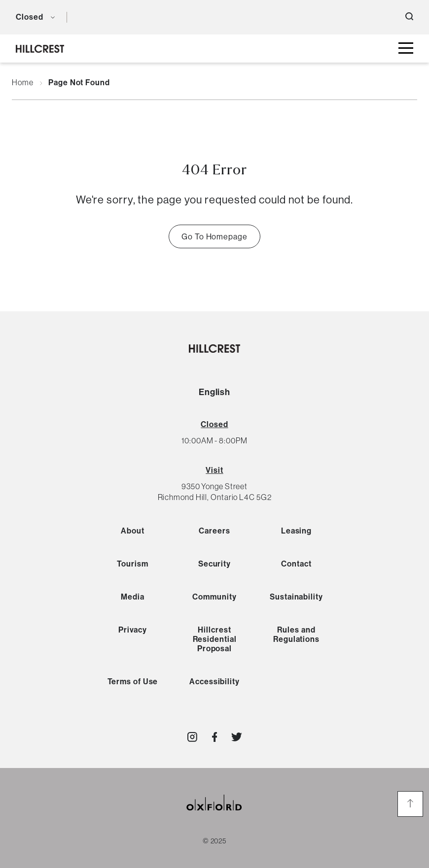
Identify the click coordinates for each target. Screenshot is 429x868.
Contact (296, 564)
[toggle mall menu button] (406, 49)
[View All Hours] (214, 424)
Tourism (132, 564)
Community (214, 597)
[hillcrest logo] (40, 49)
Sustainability (296, 597)
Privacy (133, 630)
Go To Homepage (214, 236)
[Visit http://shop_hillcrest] (192, 737)
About (133, 531)
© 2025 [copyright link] (214, 841)
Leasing (296, 531)
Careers (214, 531)
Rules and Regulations (296, 634)
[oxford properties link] (214, 815)
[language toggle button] (81, 17)
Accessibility (214, 682)
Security (214, 564)
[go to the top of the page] (410, 804)
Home (23, 83)
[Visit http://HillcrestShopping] (215, 737)
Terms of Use (133, 682)
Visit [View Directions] (214, 470)
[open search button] (409, 17)
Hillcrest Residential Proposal (215, 639)
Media (133, 597)
